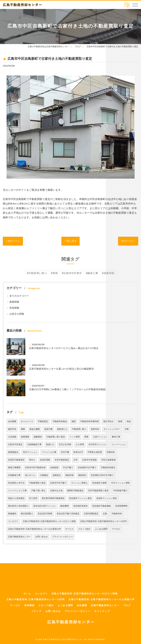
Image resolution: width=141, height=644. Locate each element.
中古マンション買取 (120, 483)
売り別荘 (33, 498)
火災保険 (12, 437)
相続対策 (69, 475)
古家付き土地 (56, 491)
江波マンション (100, 437)
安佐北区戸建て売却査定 (68, 514)
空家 (127, 429)
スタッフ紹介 (84, 529)
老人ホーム (30, 475)
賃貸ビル (50, 445)
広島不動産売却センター (19, 537)
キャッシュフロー (112, 429)
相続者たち (62, 429)
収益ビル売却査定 (16, 498)
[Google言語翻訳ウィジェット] (127, 5)
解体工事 (116, 437)
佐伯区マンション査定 (107, 498)
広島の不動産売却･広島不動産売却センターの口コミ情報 (49, 521)
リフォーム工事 (49, 452)
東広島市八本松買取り (18, 506)
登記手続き (108, 422)
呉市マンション (30, 452)
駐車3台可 (78, 452)
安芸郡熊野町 (121, 506)
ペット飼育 (75, 437)
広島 (105, 514)
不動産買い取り (79, 429)
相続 (74, 422)
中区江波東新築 (108, 460)
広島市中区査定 (15, 445)
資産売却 (95, 429)
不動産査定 (43, 422)
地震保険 (25, 437)
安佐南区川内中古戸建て (102, 475)
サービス (69, 529)
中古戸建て (68, 468)
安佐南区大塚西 (99, 483)
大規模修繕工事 (34, 445)
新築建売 (12, 514)
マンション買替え (79, 483)
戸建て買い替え (38, 491)
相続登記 (82, 475)
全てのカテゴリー (19, 296)
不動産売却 (117, 514)
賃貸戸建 (48, 429)
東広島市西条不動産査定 (53, 498)
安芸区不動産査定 (16, 460)
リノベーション (119, 445)
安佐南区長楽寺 (80, 506)
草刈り (32, 460)
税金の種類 (35, 429)
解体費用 (65, 506)
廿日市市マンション (98, 445)
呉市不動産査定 (62, 460)
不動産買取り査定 (37, 483)
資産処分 (57, 475)
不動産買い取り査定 (56, 437)
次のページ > (128, 241)
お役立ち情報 (17, 314)
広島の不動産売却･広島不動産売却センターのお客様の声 (34, 529)
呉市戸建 (65, 452)
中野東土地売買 (95, 452)
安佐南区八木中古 (16, 483)
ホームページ (27, 422)
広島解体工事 (14, 475)
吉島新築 (54, 468)
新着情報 (14, 302)
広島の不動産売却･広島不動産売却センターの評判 (103, 521)
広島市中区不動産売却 (35, 468)
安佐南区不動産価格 (101, 506)
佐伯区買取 (45, 460)
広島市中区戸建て (58, 483)
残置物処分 (13, 452)
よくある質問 (101, 529)
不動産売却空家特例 (89, 422)
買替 (86, 437)
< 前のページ (13, 241)
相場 (120, 422)
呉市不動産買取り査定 (98, 491)
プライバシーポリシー (63, 537)
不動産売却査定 (108, 468)
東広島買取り (27, 514)
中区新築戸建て (120, 491)
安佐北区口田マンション (45, 506)
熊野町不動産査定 (75, 491)
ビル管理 (80, 445)
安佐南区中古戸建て (87, 468)
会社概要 (12, 422)
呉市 (76, 460)
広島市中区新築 (89, 460)
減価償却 (38, 437)
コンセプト (13, 521)
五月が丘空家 (65, 445)
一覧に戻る (71, 241)
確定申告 (12, 429)
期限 (23, 429)
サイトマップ (102, 611)
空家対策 (111, 452)
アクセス (116, 529)
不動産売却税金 (60, 422)
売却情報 (14, 308)
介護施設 (44, 475)
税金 (129, 422)
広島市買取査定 (91, 514)
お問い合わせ (41, 537)
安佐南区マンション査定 (80, 498)
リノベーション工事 (17, 491)
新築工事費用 (14, 468)
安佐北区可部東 (45, 514)
